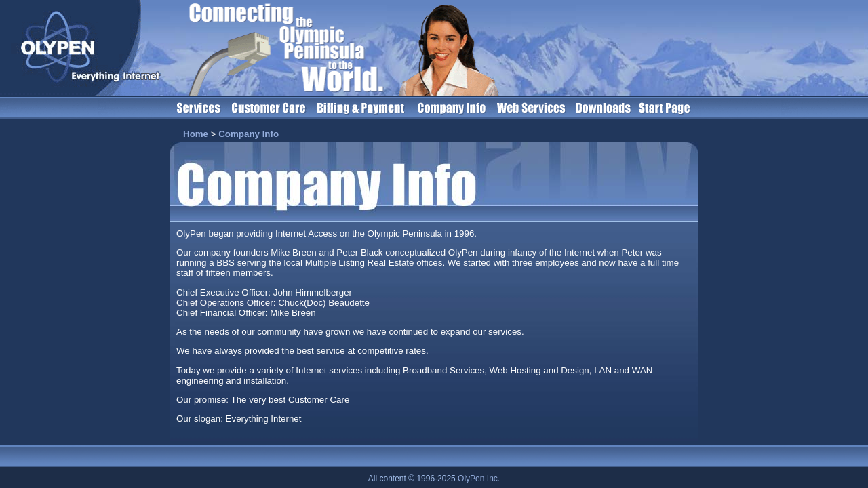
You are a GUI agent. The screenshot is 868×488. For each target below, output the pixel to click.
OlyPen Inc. (479, 479)
